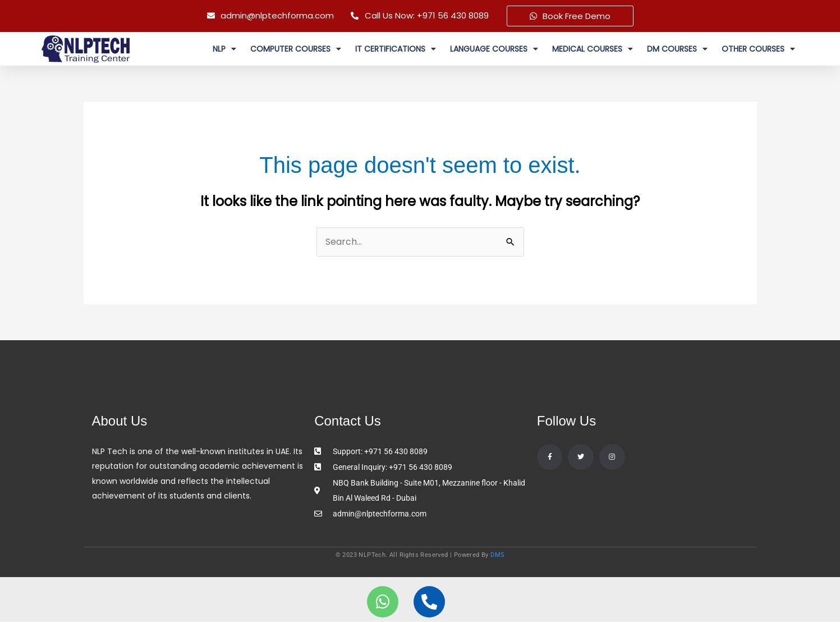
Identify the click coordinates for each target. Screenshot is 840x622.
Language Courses (494, 49)
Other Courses (758, 49)
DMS (497, 555)
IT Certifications (396, 49)
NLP (224, 49)
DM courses (677, 49)
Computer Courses (296, 49)
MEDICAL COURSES (593, 49)
